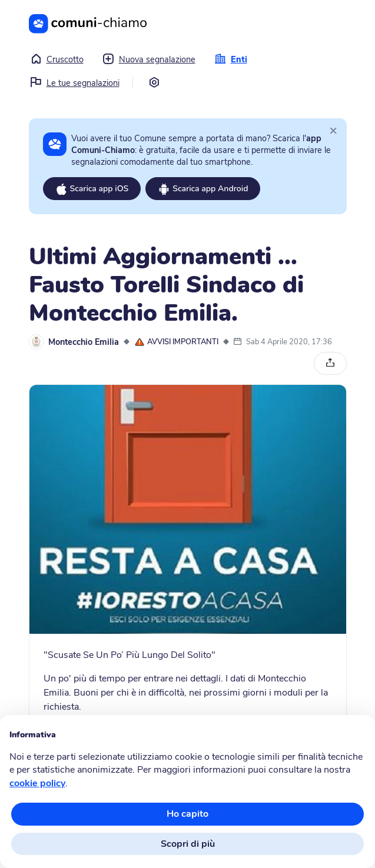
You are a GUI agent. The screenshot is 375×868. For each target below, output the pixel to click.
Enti (231, 59)
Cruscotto (57, 59)
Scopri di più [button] (188, 844)
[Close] (333, 130)
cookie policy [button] (37, 783)
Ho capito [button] (187, 814)
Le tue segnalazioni (75, 83)
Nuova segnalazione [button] (149, 59)
